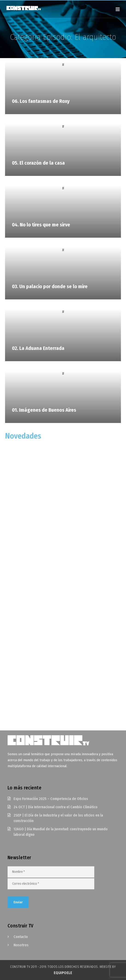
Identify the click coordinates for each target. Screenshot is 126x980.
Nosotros (21, 945)
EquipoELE (63, 973)
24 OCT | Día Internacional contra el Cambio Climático (56, 807)
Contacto (21, 937)
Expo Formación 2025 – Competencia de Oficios (51, 799)
